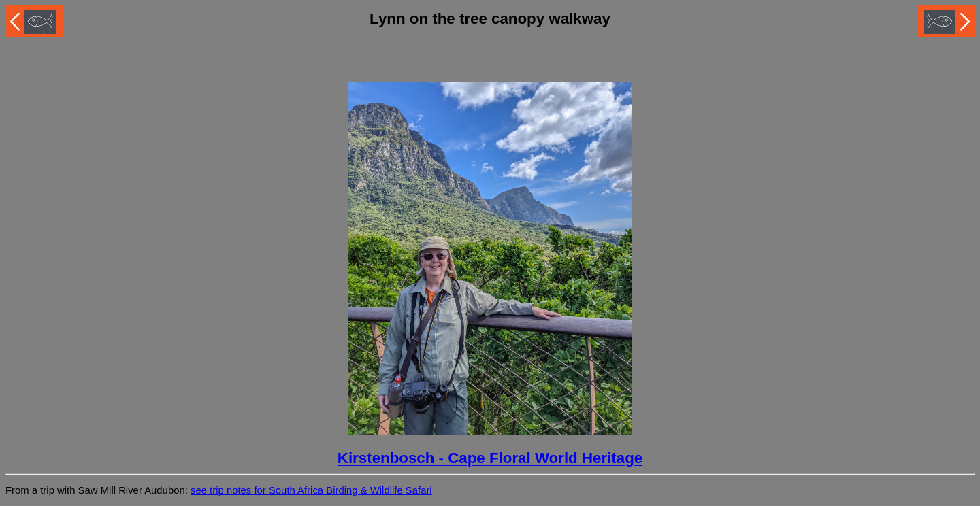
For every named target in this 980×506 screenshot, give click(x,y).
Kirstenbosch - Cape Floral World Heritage (490, 458)
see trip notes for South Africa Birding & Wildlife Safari (311, 490)
